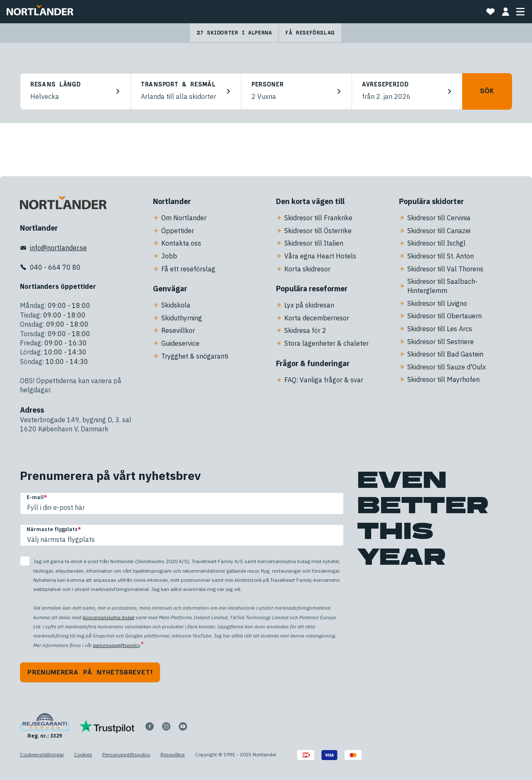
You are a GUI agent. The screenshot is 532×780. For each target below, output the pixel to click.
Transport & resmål (178, 85)
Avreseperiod (385, 85)
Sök (487, 91)
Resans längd (55, 85)
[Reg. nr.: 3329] (45, 726)
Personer (268, 85)
